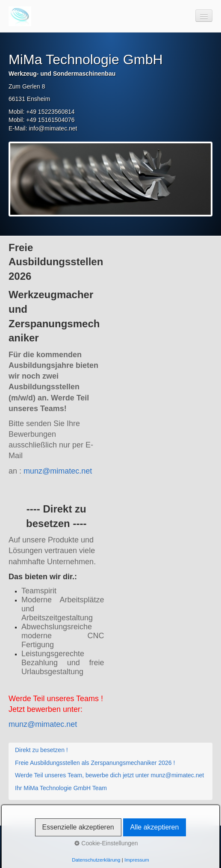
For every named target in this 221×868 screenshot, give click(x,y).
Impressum (137, 860)
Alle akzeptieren (155, 827)
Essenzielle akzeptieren (78, 827)
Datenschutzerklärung (96, 860)
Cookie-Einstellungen (106, 843)
